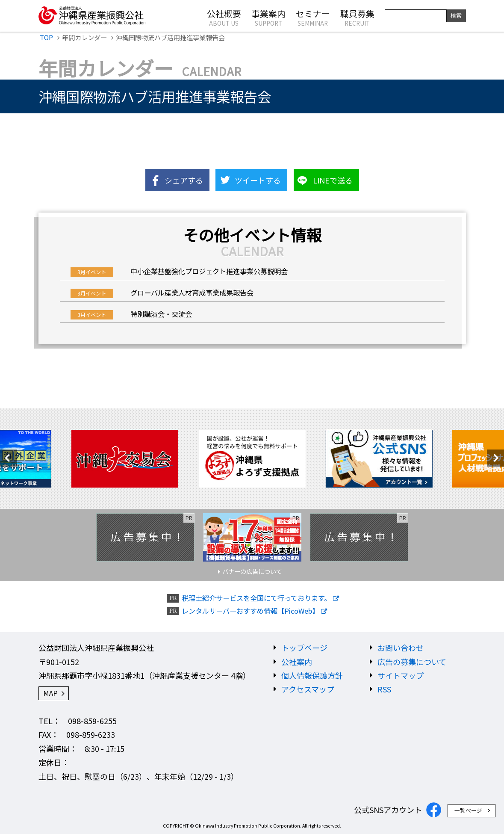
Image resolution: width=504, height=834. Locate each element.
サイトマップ (401, 675)
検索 (456, 16)
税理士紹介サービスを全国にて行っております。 (256, 598)
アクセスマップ (308, 689)
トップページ (304, 648)
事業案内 (268, 17)
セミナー (313, 17)
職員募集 (357, 17)
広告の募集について (412, 662)
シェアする (184, 180)
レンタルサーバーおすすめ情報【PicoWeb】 (250, 611)
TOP (46, 37)
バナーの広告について (252, 571)
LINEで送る (333, 180)
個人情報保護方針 (312, 675)
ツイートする (258, 180)
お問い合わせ (401, 648)
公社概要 (224, 17)
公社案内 (297, 662)
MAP (50, 693)
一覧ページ (468, 810)
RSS (384, 689)
